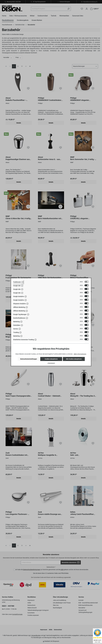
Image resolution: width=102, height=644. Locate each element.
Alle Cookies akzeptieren (74, 359)
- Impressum (51, 363)
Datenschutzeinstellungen (29, 359)
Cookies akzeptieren (51, 359)
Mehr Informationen (80, 354)
